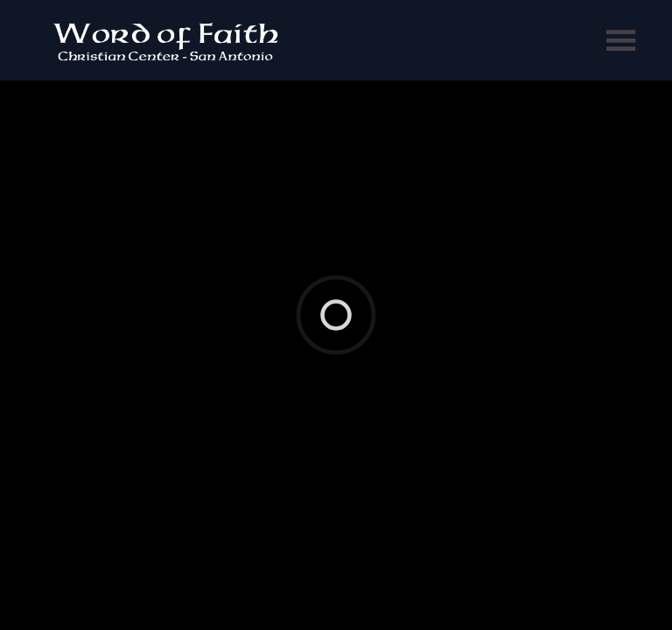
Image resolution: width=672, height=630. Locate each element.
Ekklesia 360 (332, 253)
